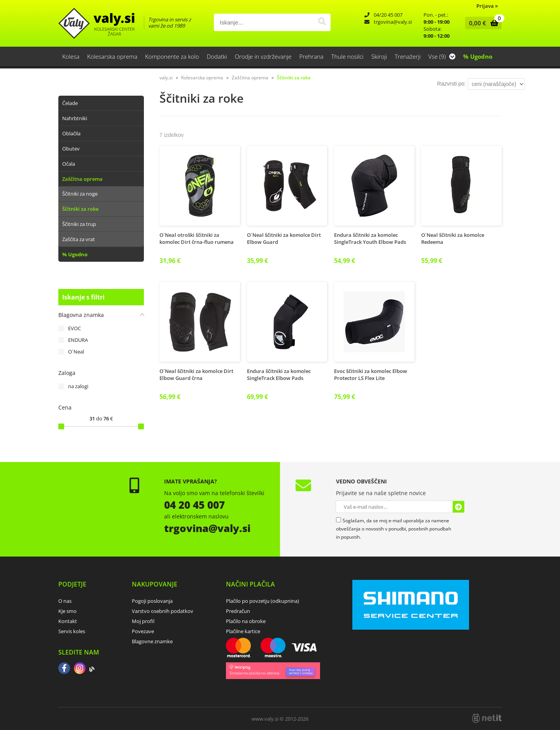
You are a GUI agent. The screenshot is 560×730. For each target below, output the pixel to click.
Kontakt (68, 621)
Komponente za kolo (172, 56)
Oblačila (71, 133)
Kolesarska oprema (112, 56)
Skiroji (379, 56)
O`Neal (76, 352)
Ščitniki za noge (80, 194)
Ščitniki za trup (79, 224)
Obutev (71, 149)
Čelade (70, 103)
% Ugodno (478, 56)
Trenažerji (408, 56)
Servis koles (72, 631)
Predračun (238, 611)
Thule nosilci (347, 56)
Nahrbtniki (75, 118)
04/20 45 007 (388, 15)
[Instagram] (80, 669)
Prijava (487, 6)
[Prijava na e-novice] (458, 507)
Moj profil (143, 621)
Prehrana (311, 56)
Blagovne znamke (152, 641)
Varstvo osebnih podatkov (163, 611)
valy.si (166, 78)
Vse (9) (442, 56)
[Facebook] (64, 669)
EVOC (74, 328)
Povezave (143, 631)
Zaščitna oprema (82, 179)
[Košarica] (482, 23)
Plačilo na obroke (246, 621)
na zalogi (78, 386)
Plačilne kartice (243, 631)
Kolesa (71, 56)
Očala (69, 164)
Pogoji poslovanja (152, 601)
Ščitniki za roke (80, 209)
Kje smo (67, 611)
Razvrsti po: (451, 84)
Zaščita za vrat (79, 239)
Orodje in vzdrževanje (263, 56)
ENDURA (78, 340)
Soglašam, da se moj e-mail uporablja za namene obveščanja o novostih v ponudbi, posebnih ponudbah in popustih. (394, 529)
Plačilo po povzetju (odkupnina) (262, 601)
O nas (65, 601)
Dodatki (217, 56)
